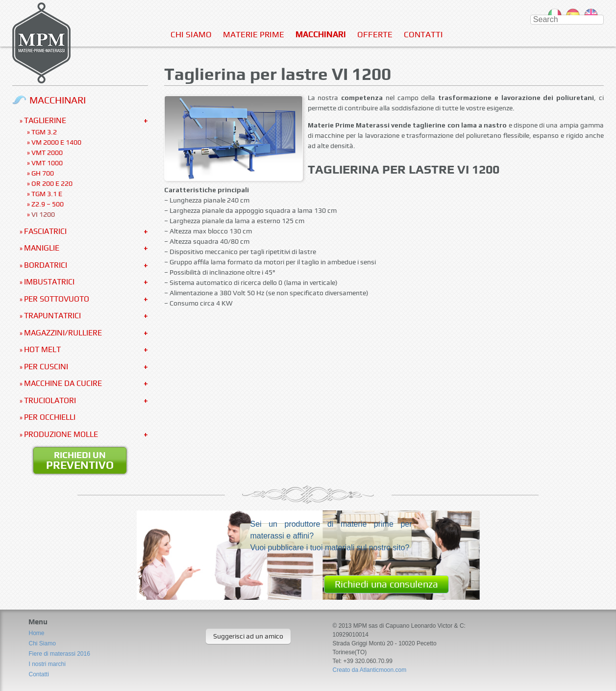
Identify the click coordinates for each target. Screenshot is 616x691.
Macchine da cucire (63, 383)
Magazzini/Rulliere (63, 333)
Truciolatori (50, 400)
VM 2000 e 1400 (56, 142)
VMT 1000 (47, 163)
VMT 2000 (47, 153)
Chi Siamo (191, 34)
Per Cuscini (46, 367)
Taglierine (45, 120)
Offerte (375, 34)
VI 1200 (43, 214)
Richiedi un (80, 461)
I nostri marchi (47, 664)
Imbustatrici (49, 282)
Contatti (423, 34)
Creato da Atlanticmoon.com (369, 670)
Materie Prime (254, 34)
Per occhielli (50, 417)
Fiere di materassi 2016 (59, 654)
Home (36, 633)
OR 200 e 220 (52, 183)
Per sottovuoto (57, 299)
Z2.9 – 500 (48, 204)
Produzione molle (61, 434)
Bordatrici (46, 265)
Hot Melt (42, 349)
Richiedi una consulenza (386, 584)
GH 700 (43, 173)
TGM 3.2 (44, 132)
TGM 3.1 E (47, 194)
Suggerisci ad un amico (248, 636)
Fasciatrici (45, 231)
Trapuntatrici (52, 316)
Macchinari (321, 34)
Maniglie (42, 248)
